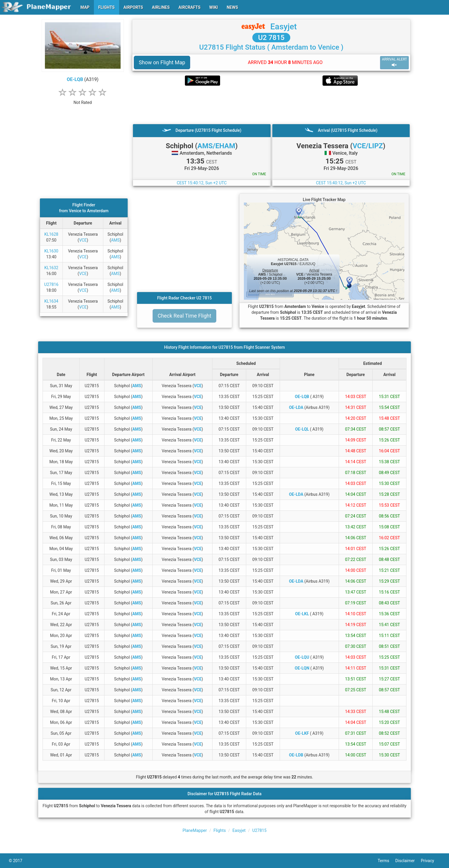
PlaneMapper (195, 830)
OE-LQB (75, 79)
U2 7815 (271, 38)
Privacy (431, 861)
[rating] (83, 99)
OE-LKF (302, 733)
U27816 (51, 284)
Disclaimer (408, 861)
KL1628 (51, 234)
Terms (386, 861)
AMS (115, 240)
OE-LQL (302, 429)
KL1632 (51, 268)
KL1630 (51, 251)
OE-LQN (302, 668)
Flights (220, 830)
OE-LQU (302, 657)
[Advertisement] (271, 105)
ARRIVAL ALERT (394, 62)
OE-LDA (296, 407)
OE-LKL (302, 614)
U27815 (259, 830)
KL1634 (51, 301)
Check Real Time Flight (184, 316)
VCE (83, 240)
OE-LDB (296, 755)
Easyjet (283, 27)
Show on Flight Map (162, 62)
